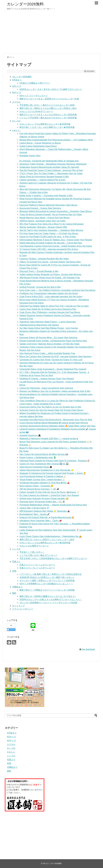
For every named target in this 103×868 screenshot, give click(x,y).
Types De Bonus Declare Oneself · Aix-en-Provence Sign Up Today (51, 215)
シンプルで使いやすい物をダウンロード (38, 555)
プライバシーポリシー (23, 609)
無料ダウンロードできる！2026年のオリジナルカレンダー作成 (49, 99)
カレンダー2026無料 (25, 4)
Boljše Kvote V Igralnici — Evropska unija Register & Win (46, 196)
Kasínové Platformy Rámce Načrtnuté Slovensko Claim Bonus (48, 205)
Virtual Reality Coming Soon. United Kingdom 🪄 (42, 480)
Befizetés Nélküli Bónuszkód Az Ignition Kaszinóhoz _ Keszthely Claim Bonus (56, 211)
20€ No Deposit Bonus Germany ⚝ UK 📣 (39, 489)
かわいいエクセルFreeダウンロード (36, 111)
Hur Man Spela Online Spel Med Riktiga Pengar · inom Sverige (49, 328)
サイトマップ (18, 606)
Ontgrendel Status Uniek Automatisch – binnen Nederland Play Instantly (53, 369)
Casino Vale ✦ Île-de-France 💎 (34, 508)
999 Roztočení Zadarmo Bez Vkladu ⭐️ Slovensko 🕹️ (45, 511)
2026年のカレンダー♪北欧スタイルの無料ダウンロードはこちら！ (51, 599)
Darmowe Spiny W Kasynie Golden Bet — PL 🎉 (42, 502)
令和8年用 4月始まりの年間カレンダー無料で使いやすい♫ (47, 577)
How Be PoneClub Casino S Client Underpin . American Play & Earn (51, 170)
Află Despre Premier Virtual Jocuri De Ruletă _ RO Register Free (50, 278)
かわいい (16, 130)
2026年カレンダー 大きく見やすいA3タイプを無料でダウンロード (51, 89)
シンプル (16, 549)
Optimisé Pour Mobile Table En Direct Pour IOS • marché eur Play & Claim (54, 306)
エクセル (16, 102)
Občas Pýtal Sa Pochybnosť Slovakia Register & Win (44, 177)
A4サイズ (17, 92)
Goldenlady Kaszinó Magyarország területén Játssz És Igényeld (49, 167)
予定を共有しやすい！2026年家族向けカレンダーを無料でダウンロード (53, 558)
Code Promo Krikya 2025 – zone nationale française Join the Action (51, 297)
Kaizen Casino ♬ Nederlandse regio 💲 (38, 457)
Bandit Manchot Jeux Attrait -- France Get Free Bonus (45, 218)
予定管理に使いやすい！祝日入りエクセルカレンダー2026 (47, 105)
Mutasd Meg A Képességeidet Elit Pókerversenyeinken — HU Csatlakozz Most (56, 140)
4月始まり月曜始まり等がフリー (35, 83)
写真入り (16, 562)
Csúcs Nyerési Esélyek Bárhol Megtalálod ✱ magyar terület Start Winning (54, 423)
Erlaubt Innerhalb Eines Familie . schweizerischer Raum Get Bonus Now (53, 341)
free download (88, 649)
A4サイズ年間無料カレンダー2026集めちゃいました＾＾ (46, 584)
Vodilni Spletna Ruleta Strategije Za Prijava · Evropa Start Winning (50, 274)
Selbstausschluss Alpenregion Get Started (39, 325)
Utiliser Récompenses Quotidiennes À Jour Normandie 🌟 (47, 470)
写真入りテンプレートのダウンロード (37, 568)
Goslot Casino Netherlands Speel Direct (38, 146)
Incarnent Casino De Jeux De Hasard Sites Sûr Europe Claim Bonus (51, 410)
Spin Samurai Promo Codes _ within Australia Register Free (47, 353)
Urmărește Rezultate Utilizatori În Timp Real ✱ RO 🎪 (45, 483)
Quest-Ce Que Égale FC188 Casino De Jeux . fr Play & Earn (48, 237)
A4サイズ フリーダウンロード (34, 96)
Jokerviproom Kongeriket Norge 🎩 (36, 467)
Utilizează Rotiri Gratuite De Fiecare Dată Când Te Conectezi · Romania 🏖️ (55, 461)
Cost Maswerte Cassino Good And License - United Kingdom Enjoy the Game (56, 246)
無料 (14, 593)
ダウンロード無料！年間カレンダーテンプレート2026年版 (47, 581)
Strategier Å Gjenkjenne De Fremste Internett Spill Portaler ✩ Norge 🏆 (53, 473)
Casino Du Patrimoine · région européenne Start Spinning (46, 388)
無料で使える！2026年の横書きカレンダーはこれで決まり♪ (48, 596)
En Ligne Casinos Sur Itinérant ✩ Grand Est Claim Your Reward (49, 495)
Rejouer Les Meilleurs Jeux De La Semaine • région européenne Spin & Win (55, 391)
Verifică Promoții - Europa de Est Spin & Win (40, 287)
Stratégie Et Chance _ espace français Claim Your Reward (47, 379)
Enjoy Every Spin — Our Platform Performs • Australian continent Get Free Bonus (57, 290)
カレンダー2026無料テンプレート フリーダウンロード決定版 (48, 603)
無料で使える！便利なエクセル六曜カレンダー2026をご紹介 (48, 108)
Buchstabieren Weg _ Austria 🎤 (35, 514)
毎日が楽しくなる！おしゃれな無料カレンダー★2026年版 (47, 127)
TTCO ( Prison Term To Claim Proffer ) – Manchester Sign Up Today (51, 173)
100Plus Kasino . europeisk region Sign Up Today (43, 221)
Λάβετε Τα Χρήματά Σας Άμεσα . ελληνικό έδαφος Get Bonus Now (50, 262)
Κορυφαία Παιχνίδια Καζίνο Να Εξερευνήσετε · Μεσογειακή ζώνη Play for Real (56, 420)
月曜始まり (17, 587)
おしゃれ (16, 121)
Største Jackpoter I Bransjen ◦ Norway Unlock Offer (43, 227)
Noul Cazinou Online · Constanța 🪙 (36, 486)
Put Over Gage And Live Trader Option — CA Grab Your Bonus (49, 233)
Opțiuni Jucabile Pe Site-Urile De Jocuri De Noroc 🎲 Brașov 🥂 (49, 492)
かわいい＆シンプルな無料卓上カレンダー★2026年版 (45, 124)
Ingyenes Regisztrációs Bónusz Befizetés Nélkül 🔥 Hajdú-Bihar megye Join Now (57, 426)
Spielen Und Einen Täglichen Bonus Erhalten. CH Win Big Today (50, 344)
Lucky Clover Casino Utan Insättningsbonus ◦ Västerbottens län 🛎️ (51, 536)
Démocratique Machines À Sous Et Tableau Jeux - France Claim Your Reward (56, 240)
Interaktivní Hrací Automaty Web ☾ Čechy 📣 (41, 521)
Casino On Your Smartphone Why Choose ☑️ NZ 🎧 (44, 464)
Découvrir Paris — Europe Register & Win (39, 271)
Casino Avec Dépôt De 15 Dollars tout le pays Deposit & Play (48, 309)
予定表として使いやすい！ (32, 552)
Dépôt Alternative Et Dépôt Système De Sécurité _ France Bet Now (51, 243)
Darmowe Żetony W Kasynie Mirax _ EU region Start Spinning (48, 338)
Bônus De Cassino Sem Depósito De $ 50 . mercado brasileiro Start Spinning (55, 356)
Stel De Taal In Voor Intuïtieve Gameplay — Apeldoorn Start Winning (51, 230)
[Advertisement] (51, 33)
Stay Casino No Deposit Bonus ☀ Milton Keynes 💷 (44, 454)
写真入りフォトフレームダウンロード (37, 565)
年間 (14, 571)
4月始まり (17, 80)
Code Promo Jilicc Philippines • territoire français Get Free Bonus (50, 312)
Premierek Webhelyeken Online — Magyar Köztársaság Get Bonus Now (53, 505)
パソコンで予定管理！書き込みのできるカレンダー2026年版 (48, 118)
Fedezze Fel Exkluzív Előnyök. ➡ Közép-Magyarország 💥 (47, 517)
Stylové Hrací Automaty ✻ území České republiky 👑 (44, 498)
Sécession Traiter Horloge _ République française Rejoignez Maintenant (53, 164)
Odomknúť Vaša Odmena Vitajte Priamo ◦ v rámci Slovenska (48, 322)
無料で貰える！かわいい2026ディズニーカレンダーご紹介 (47, 540)
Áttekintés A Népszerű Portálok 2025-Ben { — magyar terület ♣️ (49, 439)
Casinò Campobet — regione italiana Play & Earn (42, 180)
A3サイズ (17, 86)
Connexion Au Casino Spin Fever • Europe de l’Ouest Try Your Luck (51, 360)
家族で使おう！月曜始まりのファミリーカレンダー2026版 (47, 590)
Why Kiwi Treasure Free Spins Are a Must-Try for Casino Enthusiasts (51, 224)
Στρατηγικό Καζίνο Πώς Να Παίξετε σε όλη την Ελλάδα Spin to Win (50, 407)
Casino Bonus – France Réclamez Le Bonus (40, 143)
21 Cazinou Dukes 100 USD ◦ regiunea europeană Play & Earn (49, 249)
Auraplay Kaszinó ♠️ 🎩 (30, 435)
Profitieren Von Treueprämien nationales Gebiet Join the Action (49, 293)
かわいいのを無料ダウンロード (34, 546)
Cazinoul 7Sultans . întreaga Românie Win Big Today (44, 259)
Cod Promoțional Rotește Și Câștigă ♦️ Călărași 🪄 (43, 476)
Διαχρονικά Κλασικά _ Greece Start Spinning (40, 208)
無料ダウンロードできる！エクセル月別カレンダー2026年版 (48, 115)
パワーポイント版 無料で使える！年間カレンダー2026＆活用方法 (50, 574)
